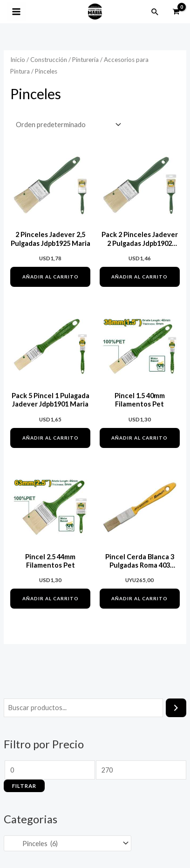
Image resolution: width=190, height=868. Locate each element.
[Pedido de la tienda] (67, 125)
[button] (155, 12)
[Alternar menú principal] (16, 12)
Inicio (18, 60)
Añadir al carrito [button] (51, 277)
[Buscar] (176, 708)
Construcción (49, 60)
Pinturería (85, 60)
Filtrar (24, 786)
